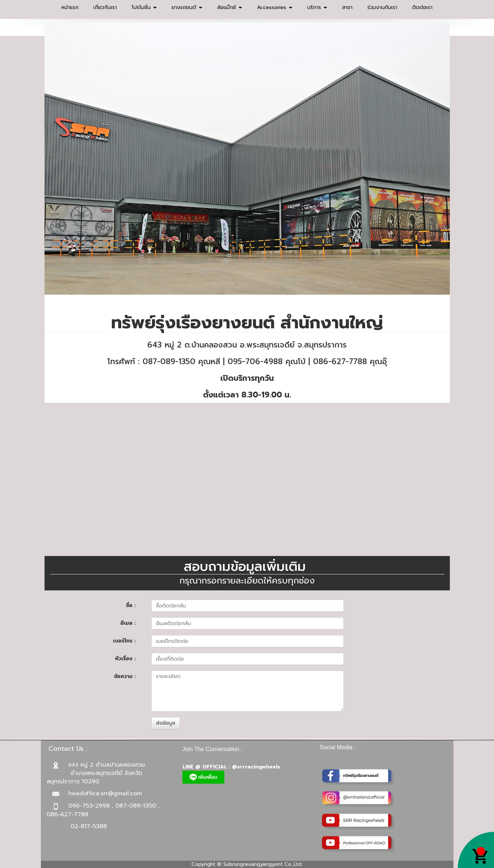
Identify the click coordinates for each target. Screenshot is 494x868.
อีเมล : (128, 623)
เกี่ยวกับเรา (105, 7)
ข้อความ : (125, 676)
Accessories (275, 7)
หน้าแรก (70, 7)
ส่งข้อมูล (166, 723)
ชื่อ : (131, 605)
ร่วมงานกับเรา (382, 7)
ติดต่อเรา (422, 7)
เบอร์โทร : (124, 641)
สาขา (347, 7)
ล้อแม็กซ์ (230, 7)
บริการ (317, 7)
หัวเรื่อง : (125, 659)
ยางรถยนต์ (187, 7)
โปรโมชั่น (144, 7)
